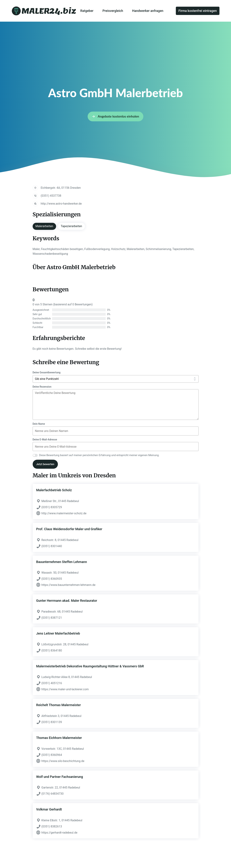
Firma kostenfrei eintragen (198, 11)
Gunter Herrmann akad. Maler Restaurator (67, 601)
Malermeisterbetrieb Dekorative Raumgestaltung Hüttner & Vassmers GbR (90, 666)
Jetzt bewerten (45, 464)
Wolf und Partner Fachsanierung (60, 777)
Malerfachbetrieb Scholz (54, 490)
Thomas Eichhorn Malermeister (59, 738)
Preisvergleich (113, 11)
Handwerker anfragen (148, 11)
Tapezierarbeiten (71, 226)
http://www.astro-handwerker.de (61, 204)
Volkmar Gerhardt (49, 809)
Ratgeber (87, 11)
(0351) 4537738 (51, 196)
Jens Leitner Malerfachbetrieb (58, 633)
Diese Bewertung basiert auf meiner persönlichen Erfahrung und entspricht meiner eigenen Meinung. (99, 455)
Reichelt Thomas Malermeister (59, 705)
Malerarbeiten (44, 226)
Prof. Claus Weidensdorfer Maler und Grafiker (69, 529)
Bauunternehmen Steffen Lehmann (62, 562)
